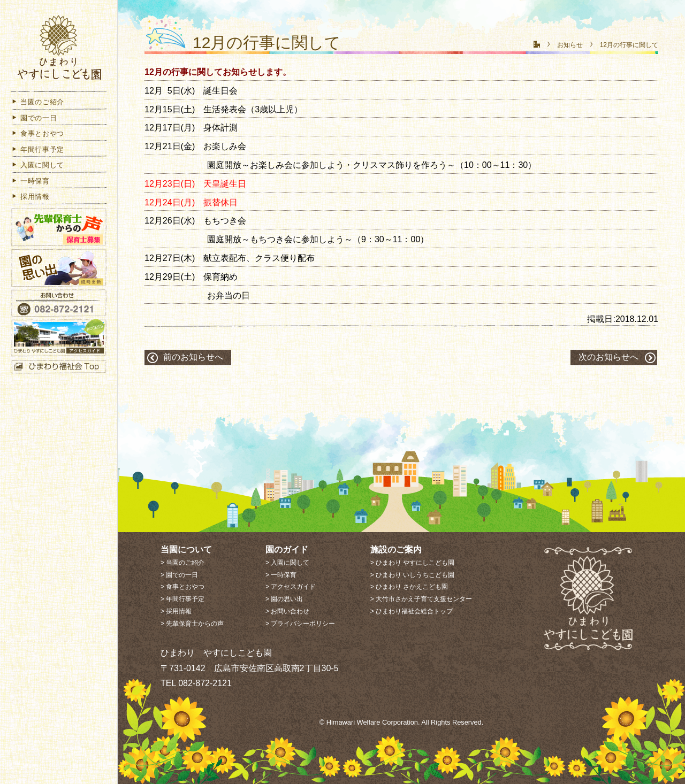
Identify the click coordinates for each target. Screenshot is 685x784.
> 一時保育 (281, 575)
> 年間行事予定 (182, 599)
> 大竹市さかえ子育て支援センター (421, 599)
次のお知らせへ (608, 357)
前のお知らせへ (193, 357)
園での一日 (34, 120)
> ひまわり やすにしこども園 (413, 563)
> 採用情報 (176, 611)
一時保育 (30, 183)
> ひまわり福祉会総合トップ (412, 611)
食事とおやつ (37, 136)
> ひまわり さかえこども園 (409, 587)
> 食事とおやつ (182, 587)
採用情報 (30, 199)
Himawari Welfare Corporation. (373, 722)
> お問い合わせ (287, 611)
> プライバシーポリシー (300, 624)
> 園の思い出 (284, 599)
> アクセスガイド (291, 587)
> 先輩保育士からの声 (192, 624)
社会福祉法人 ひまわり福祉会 (59, 49)
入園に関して (37, 167)
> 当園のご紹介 (182, 563)
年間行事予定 (37, 152)
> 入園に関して (287, 563)
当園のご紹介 (37, 104)
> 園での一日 (179, 575)
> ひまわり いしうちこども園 (413, 575)
